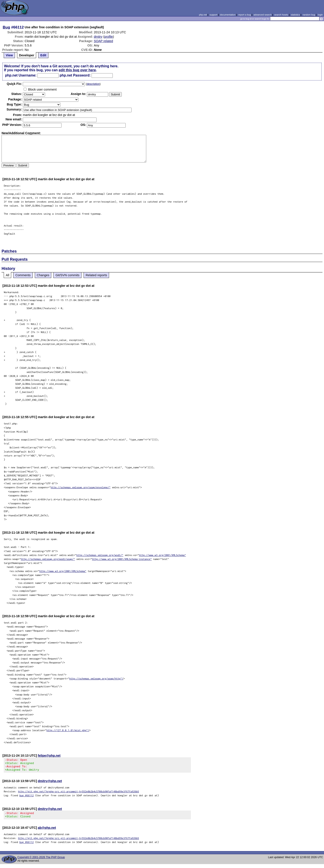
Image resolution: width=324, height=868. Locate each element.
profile (109, 37)
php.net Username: (21, 75)
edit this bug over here (77, 70)
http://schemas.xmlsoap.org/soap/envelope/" (81, 487)
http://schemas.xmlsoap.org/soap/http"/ (96, 678)
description (93, 84)
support (213, 15)
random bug (309, 15)
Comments (23, 275)
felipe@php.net (49, 756)
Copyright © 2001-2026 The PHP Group (41, 861)
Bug (7, 27)
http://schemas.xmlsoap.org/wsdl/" (100, 555)
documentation (228, 15)
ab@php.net (47, 832)
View (9, 55)
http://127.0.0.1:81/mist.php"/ (68, 730)
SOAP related (104, 41)
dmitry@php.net (50, 784)
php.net (203, 15)
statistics (295, 15)
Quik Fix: (14, 84)
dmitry (98, 37)
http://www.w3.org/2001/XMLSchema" (163, 555)
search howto (281, 15)
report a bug (245, 15)
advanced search (262, 15)
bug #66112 (27, 798)
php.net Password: (75, 75)
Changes (43, 275)
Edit (43, 55)
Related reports (96, 275)
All (7, 275)
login (320, 15)
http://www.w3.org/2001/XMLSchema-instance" (122, 559)
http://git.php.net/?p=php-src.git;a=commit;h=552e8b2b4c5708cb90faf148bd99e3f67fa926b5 (78, 794)
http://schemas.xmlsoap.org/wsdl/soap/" (48, 559)
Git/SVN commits (67, 275)
